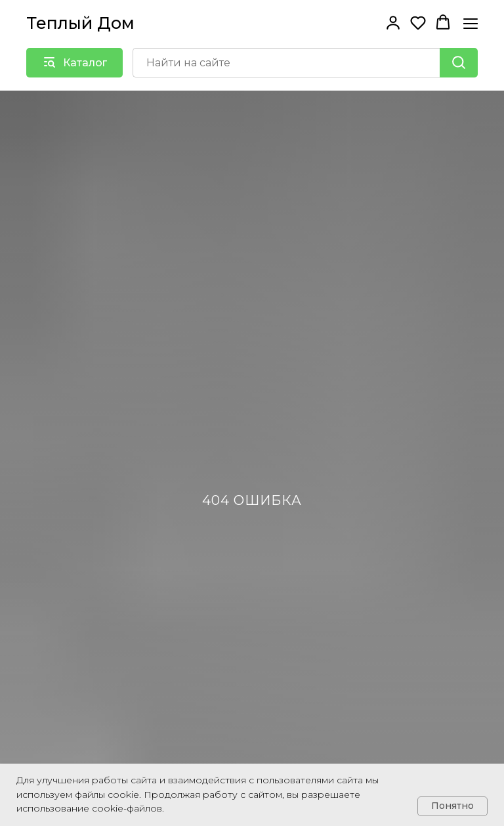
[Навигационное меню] (471, 23)
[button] (393, 22)
